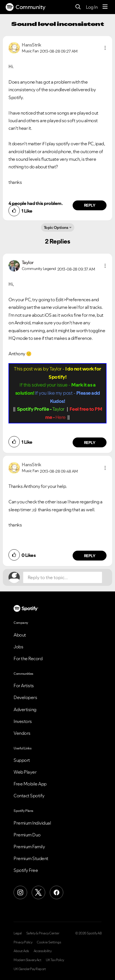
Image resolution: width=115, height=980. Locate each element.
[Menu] (105, 7)
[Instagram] (20, 892)
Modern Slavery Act (27, 960)
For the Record (28, 658)
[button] (105, 48)
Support (22, 760)
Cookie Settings (49, 942)
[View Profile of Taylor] (28, 262)
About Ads (21, 951)
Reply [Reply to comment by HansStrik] (90, 205)
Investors (23, 721)
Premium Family (29, 847)
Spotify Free (26, 870)
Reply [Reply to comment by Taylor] (90, 443)
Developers (25, 697)
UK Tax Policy (55, 960)
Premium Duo (27, 835)
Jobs (18, 647)
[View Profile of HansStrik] (32, 45)
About (20, 635)
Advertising (25, 709)
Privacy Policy (23, 942)
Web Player (25, 772)
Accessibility (43, 951)
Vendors (22, 733)
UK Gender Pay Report (30, 969)
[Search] (78, 7)
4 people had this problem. (35, 203)
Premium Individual (32, 823)
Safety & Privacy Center (43, 933)
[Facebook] (57, 892)
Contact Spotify (29, 796)
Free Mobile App (30, 784)
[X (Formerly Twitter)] (38, 892)
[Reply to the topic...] (63, 577)
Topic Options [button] (56, 227)
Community (26, 7)
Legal (18, 933)
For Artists (24, 686)
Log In (92, 7)
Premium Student (31, 858)
